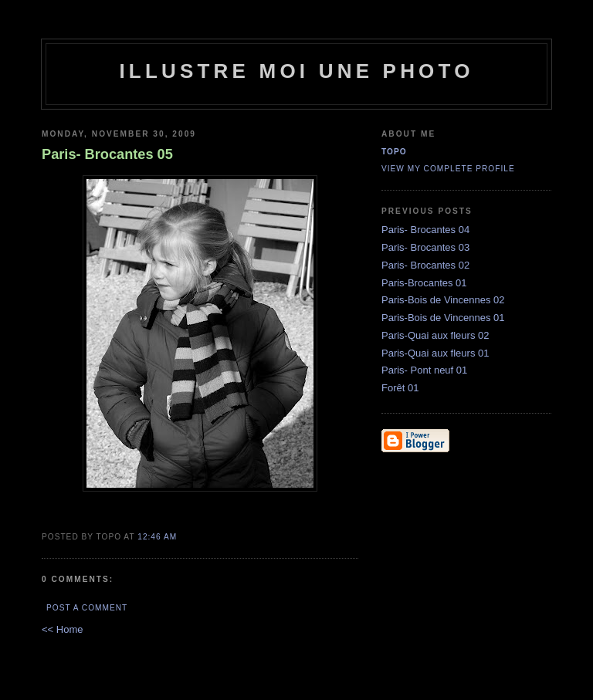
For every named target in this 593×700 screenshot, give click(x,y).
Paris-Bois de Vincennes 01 (443, 318)
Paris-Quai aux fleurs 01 (435, 353)
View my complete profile (448, 169)
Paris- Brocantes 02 (425, 265)
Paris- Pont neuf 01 (424, 370)
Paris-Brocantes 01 (424, 283)
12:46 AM (157, 537)
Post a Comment (87, 608)
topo (394, 152)
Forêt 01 (400, 388)
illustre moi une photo (296, 71)
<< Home (62, 629)
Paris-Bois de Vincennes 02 (443, 300)
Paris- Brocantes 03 (425, 247)
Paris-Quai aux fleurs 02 (435, 335)
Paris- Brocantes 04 (425, 230)
